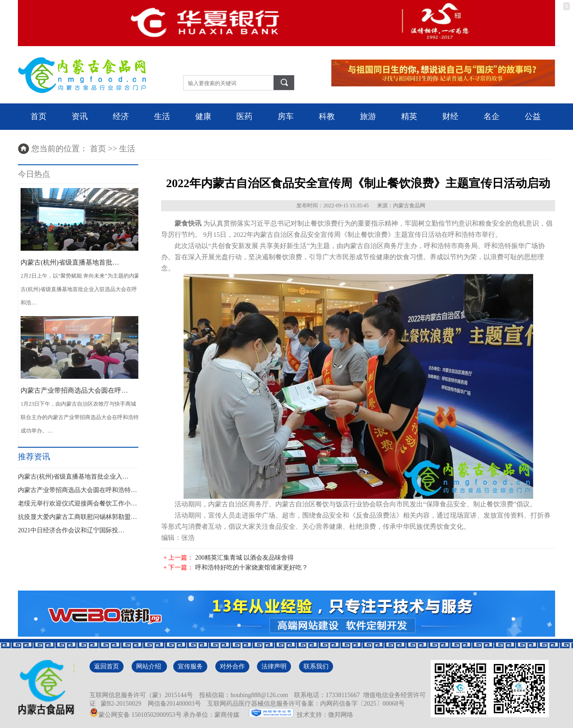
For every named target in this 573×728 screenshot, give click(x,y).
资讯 (80, 116)
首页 (38, 116)
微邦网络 (341, 715)
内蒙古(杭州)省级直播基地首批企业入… (73, 477)
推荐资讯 (34, 457)
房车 (286, 116)
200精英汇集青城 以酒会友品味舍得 (245, 558)
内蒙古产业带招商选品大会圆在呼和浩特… (77, 490)
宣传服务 (190, 666)
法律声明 (274, 666)
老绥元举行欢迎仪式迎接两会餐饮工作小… (77, 503)
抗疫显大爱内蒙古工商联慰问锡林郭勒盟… (77, 517)
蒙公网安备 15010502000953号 (136, 715)
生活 (162, 116)
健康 (203, 116)
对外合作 (232, 666)
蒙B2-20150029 (120, 704)
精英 (409, 116)
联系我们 (316, 666)
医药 (244, 116)
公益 (533, 116)
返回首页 (107, 666)
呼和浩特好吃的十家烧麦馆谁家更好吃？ (252, 567)
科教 (327, 116)
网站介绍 (150, 666)
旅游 (368, 116)
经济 (121, 116)
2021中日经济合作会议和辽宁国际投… (71, 530)
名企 (492, 116)
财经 (450, 116)
